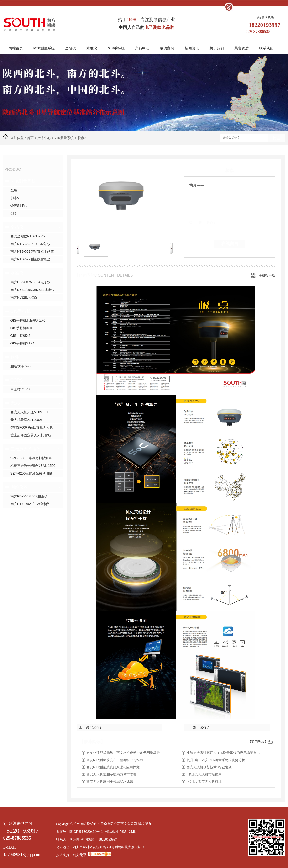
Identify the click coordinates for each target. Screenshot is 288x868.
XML (133, 832)
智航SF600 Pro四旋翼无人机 (32, 427)
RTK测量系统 (44, 48)
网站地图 (111, 832)
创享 (14, 213)
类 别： (197, 222)
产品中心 (142, 48)
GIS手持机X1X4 (22, 343)
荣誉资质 (241, 48)
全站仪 (71, 48)
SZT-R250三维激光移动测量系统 (35, 473)
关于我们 (217, 48)
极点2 (82, 138)
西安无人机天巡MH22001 (29, 412)
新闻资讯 (192, 48)
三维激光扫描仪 (26, 449)
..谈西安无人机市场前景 (204, 774)
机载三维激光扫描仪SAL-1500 (33, 466)
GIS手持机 (116, 48)
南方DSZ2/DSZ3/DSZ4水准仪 (33, 290)
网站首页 (16, 48)
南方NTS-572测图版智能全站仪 (34, 259)
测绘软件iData (21, 366)
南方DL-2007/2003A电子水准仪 (34, 282)
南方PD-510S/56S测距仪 (29, 496)
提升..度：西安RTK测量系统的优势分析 (216, 760)
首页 (30, 138)
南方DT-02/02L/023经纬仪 (30, 504)
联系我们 (266, 48)
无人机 (17, 403)
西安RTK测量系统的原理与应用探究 (113, 767)
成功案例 (167, 48)
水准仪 (92, 48)
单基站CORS (20, 389)
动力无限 (79, 855)
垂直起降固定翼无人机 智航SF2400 (37, 435)
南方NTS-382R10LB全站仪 (31, 244)
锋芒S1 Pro (19, 206)
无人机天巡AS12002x (27, 420)
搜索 (277, 138)
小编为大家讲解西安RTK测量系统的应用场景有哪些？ (225, 753)
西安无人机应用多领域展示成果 (110, 781)
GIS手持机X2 (20, 336)
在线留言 (230, 244)
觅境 (14, 190)
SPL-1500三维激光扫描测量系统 (35, 458)
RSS (123, 832)
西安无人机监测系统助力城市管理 (111, 774)
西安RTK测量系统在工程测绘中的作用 (115, 760)
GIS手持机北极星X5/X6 (28, 320)
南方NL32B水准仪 (24, 297)
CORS (17, 380)
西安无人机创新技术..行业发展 (209, 767)
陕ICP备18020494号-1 (86, 832)
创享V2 (16, 198)
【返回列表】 (258, 742)
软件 (15, 357)
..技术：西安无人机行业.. (205, 781)
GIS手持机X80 (21, 328)
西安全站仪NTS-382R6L (29, 236)
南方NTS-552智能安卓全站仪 (32, 251)
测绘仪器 (19, 487)
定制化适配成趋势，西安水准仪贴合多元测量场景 (123, 753)
